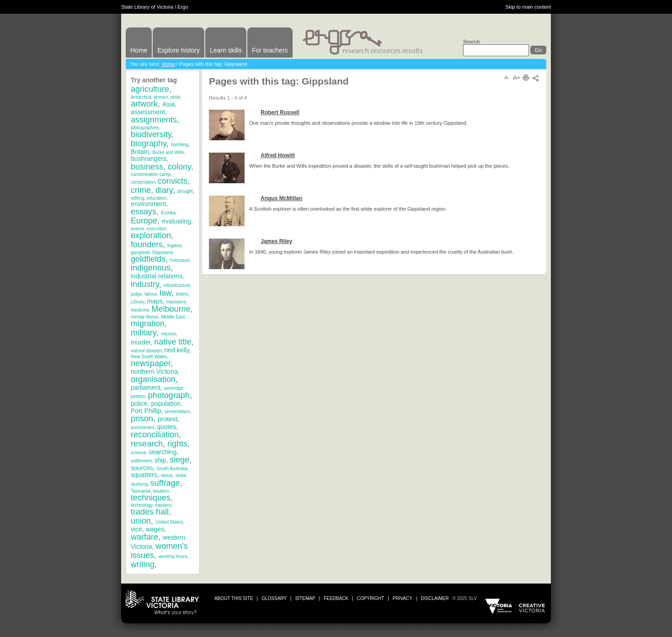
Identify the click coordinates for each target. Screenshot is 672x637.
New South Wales (149, 357)
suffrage (165, 483)
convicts (173, 181)
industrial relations (157, 276)
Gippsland (163, 252)
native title (173, 342)
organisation (153, 379)
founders (147, 244)
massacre (176, 302)
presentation (178, 411)
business (147, 167)
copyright (371, 598)
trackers (163, 505)
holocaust (180, 260)
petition (138, 396)
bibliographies (145, 128)
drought (185, 191)
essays (144, 212)
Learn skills (226, 50)
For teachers (270, 50)
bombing (180, 145)
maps (155, 301)
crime (141, 190)
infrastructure (177, 285)
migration (148, 324)
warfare (144, 537)
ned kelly (176, 350)
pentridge (174, 388)
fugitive (175, 246)
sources (142, 468)
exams (137, 229)
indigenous (151, 268)
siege (179, 460)
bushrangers (149, 159)
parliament (146, 388)
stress (167, 475)
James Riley (276, 241)
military (144, 333)
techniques (151, 498)
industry (145, 284)
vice (136, 529)
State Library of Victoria (147, 7)
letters (182, 294)
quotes (166, 427)
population (166, 403)
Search (472, 42)
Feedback (336, 598)
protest (168, 419)
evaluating (176, 221)
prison (142, 419)
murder (141, 342)
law (165, 293)
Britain (140, 152)
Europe (144, 221)
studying (139, 484)
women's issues (159, 551)
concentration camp (151, 174)
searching (163, 452)
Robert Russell (280, 112)
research (147, 444)
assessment (148, 112)
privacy (403, 598)
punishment (143, 427)
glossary (274, 598)
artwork (144, 104)
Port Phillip (146, 411)
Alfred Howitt (278, 155)
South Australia (172, 469)
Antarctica (141, 97)
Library (138, 302)
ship (160, 460)
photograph (169, 395)
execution (157, 229)
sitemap (305, 598)
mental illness (145, 317)
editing (137, 198)
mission (169, 334)
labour (151, 294)
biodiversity (151, 134)
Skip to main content (528, 7)
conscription (143, 182)
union (141, 521)
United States (169, 522)
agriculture (150, 89)
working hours (173, 556)
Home (139, 50)
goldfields (148, 259)
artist (176, 97)
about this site (234, 598)
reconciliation (155, 435)
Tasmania (141, 491)
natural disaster (146, 351)
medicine (140, 310)
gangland (140, 252)
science (139, 453)
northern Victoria (154, 372)
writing (143, 564)
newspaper (151, 363)
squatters (144, 475)
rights (177, 444)
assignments (154, 120)
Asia (168, 104)
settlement (141, 461)
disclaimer (435, 598)
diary (164, 190)
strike (181, 475)
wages (155, 529)
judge (136, 294)
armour (161, 97)
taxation (161, 491)
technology (142, 505)
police (139, 403)
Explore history (179, 50)
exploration (151, 235)
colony (179, 167)
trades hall (150, 512)
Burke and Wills (168, 152)
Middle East (173, 317)
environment (148, 204)
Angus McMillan (281, 198)
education (157, 198)
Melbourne (171, 309)
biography (149, 143)
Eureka (168, 213)
